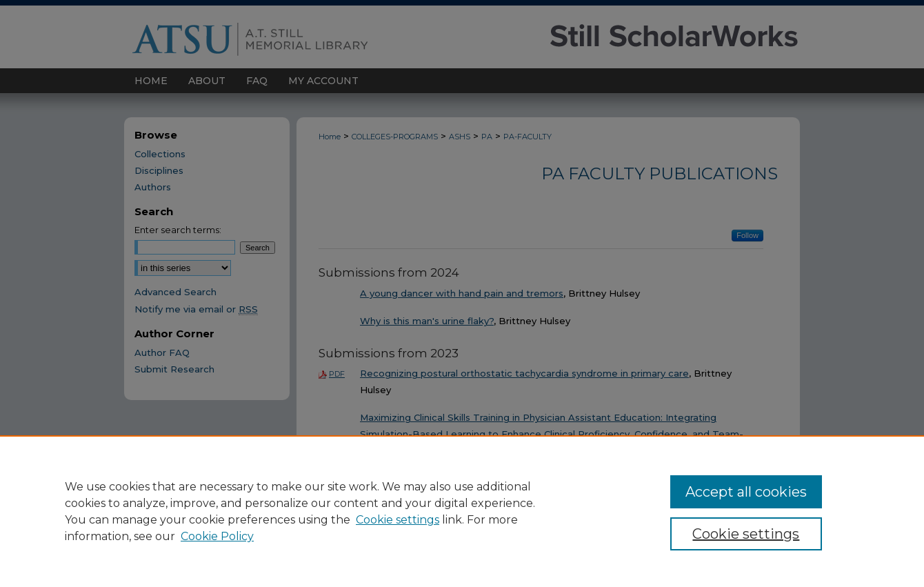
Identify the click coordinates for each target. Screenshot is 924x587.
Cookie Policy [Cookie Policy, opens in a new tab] (217, 536)
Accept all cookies (746, 492)
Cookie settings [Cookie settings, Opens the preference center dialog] (746, 534)
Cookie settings (398, 520)
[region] (462, 511)
